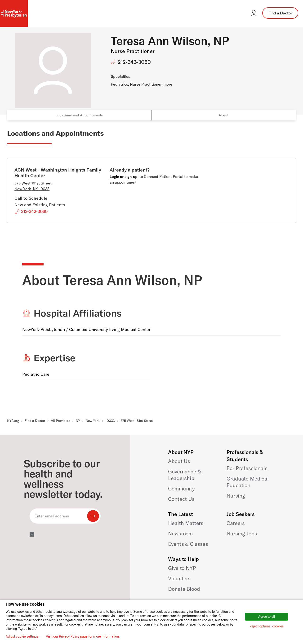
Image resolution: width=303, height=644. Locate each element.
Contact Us (181, 499)
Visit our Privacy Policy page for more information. (83, 636)
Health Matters (186, 523)
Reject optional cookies (267, 626)
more (168, 84)
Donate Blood (184, 589)
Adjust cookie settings (22, 636)
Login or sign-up (124, 176)
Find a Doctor (280, 13)
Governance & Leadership (184, 475)
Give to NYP (182, 568)
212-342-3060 (134, 62)
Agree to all (267, 617)
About (224, 115)
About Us (179, 461)
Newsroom (180, 534)
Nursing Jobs (242, 534)
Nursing (236, 496)
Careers (236, 523)
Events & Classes (188, 544)
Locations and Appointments (79, 115)
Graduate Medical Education (247, 482)
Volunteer (180, 578)
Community (181, 489)
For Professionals (247, 468)
